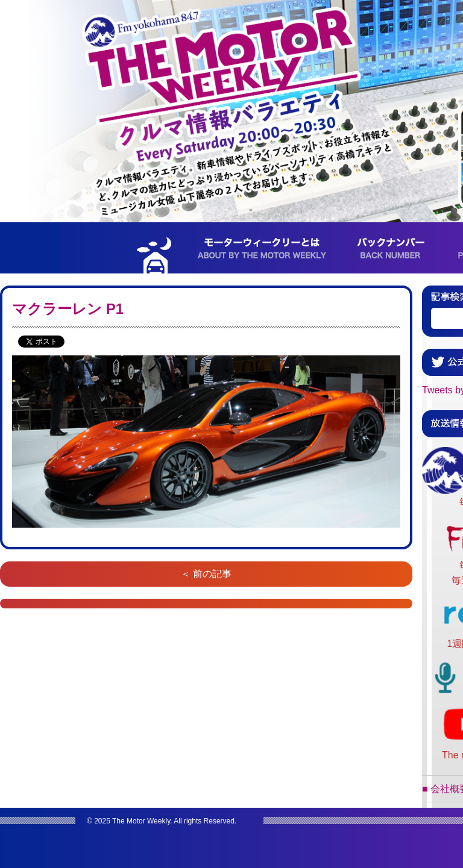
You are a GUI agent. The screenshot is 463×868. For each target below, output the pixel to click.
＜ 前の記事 (206, 574)
